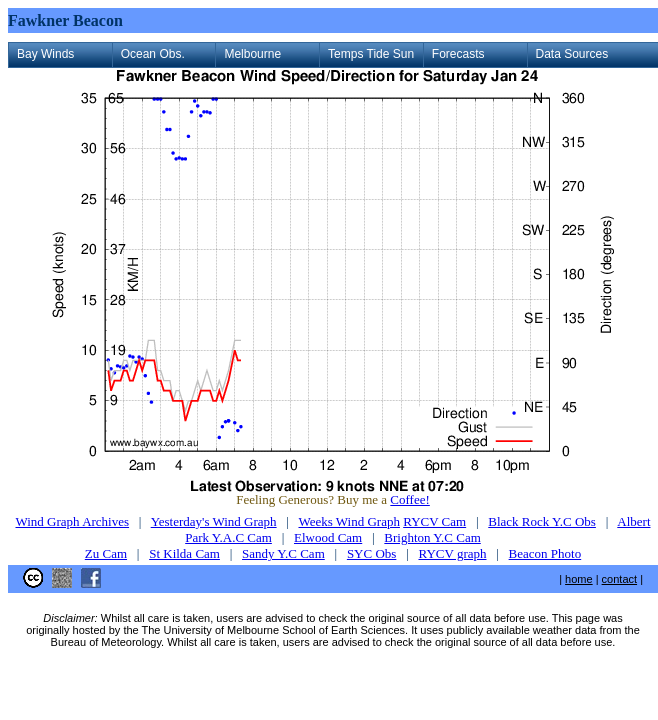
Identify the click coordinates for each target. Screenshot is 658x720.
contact (619, 579)
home (579, 579)
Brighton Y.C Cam (432, 537)
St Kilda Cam (184, 553)
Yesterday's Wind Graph (214, 521)
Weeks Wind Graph (348, 521)
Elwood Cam (328, 537)
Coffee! (409, 499)
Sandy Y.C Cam (283, 553)
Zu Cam (106, 553)
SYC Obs (372, 553)
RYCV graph (452, 553)
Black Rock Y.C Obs (542, 521)
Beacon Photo (545, 553)
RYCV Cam (434, 521)
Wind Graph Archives (73, 521)
